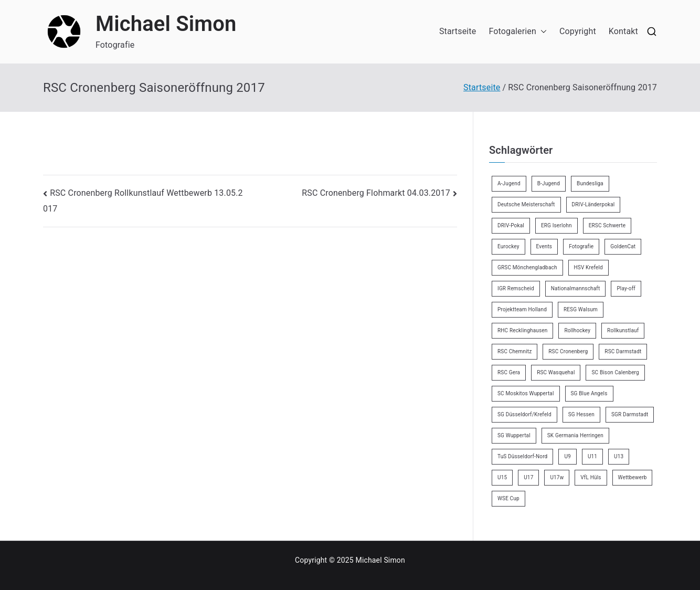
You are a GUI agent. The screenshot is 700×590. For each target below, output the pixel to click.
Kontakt (623, 31)
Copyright (578, 31)
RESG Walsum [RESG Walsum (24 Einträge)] (581, 309)
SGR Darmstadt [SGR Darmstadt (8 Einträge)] (630, 414)
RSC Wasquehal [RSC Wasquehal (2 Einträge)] (556, 372)
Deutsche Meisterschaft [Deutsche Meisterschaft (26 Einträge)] (526, 204)
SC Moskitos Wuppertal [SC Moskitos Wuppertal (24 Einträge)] (526, 393)
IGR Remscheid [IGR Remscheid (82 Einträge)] (516, 288)
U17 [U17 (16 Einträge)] (528, 477)
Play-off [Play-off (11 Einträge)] (626, 288)
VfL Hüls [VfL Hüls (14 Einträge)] (591, 477)
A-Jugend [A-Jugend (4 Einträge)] (509, 183)
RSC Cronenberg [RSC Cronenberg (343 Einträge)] (568, 351)
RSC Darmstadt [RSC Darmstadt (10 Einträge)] (623, 351)
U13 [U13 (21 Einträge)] (619, 456)
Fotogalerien (518, 32)
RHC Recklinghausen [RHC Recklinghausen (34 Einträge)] (522, 330)
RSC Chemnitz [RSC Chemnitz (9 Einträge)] (515, 351)
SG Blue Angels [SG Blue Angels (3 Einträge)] (589, 393)
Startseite (458, 31)
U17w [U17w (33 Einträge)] (557, 477)
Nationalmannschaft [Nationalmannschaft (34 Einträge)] (576, 288)
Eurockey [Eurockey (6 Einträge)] (508, 246)
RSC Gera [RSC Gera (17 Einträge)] (509, 372)
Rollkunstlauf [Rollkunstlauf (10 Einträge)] (623, 330)
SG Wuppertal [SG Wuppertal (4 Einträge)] (514, 435)
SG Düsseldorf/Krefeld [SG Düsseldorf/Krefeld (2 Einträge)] (524, 414)
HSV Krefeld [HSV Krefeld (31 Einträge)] (588, 267)
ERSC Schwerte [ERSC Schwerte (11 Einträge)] (607, 225)
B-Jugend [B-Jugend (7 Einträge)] (549, 183)
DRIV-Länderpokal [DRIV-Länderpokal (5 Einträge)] (593, 204)
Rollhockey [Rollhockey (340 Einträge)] (577, 330)
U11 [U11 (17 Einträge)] (592, 456)
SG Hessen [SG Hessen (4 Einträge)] (581, 414)
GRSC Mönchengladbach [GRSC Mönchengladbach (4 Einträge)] (527, 267)
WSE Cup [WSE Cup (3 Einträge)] (508, 498)
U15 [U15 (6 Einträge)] (502, 477)
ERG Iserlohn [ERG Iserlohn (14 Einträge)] (556, 225)
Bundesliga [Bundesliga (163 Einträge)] (590, 183)
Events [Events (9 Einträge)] (544, 246)
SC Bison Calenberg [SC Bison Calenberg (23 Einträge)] (615, 372)
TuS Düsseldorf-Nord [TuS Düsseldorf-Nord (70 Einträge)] (522, 456)
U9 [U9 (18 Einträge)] (567, 456)
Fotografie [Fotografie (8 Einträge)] (581, 246)
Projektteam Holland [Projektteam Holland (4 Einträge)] (522, 309)
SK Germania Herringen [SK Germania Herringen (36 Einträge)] (575, 435)
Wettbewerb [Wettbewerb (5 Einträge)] (633, 477)
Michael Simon (166, 24)
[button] (542, 32)
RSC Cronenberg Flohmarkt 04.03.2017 (376, 193)
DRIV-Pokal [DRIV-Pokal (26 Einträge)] (511, 225)
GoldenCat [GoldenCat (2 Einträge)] (623, 246)
